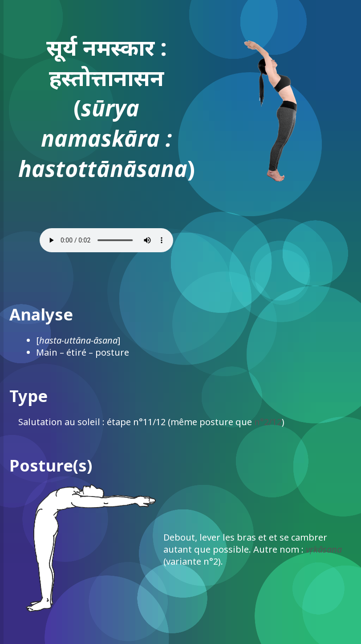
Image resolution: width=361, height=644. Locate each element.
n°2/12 (268, 422)
